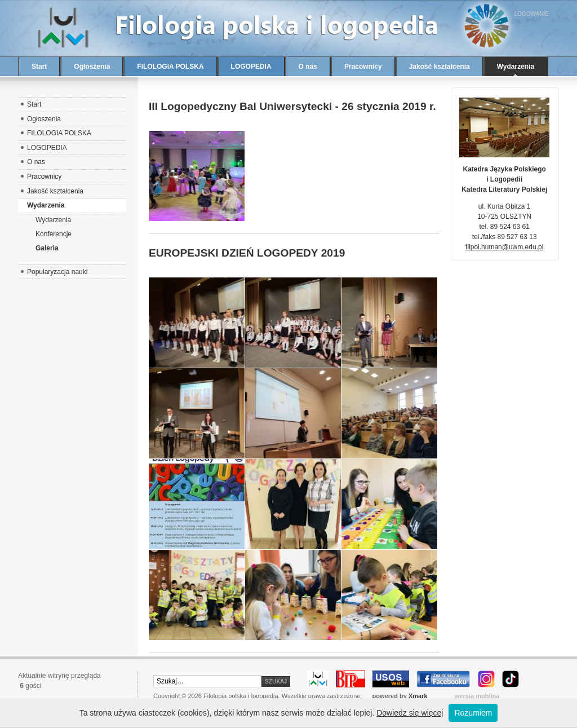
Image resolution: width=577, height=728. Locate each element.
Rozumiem (473, 713)
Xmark (418, 696)
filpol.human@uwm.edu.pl (504, 247)
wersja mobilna (477, 696)
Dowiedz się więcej (410, 713)
